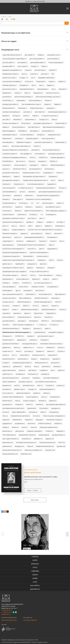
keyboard (36, 279)
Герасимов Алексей (27, 89)
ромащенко (32, 264)
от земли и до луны (26, 188)
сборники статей (38, 287)
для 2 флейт (30, 55)
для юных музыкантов (11, 378)
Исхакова (33, 214)
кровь (48, 328)
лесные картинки (19, 127)
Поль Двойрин (26, 154)
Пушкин (55, 306)
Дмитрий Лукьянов (49, 309)
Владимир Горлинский (46, 78)
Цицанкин (51, 108)
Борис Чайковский (19, 412)
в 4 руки (6, 363)
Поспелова (23, 203)
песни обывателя (45, 294)
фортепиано (8, 442)
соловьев (19, 404)
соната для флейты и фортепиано (15, 59)
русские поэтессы (53, 93)
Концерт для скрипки (10, 123)
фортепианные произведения (54, 127)
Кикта (33, 275)
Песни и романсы (35, 100)
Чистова (36, 416)
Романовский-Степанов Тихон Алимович (31, 245)
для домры (34, 131)
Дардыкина (7, 423)
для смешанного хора (46, 336)
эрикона (51, 351)
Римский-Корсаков (9, 85)
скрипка (15, 427)
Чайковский (17, 420)
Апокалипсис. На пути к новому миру (39, 199)
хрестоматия (40, 112)
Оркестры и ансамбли (33, 450)
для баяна (36, 150)
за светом (29, 81)
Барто (27, 93)
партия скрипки (32, 397)
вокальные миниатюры (11, 328)
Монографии (8, 290)
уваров (30, 268)
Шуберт (62, 81)
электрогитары (8, 214)
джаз (61, 180)
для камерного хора (53, 207)
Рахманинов (55, 397)
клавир (6, 427)
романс (45, 306)
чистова (6, 306)
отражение (22, 214)
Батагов (20, 241)
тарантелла (38, 313)
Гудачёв (19, 207)
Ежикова (39, 404)
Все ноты (35, 500)
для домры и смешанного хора (14, 218)
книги (35, 560)
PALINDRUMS (8, 161)
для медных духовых (56, 154)
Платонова (44, 408)
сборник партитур (37, 108)
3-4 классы (54, 325)
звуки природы (8, 245)
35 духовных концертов (11, 256)
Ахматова (63, 89)
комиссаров (53, 355)
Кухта (24, 74)
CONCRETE (43, 157)
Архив (35, 578)
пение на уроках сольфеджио (23, 325)
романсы (61, 385)
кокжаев (32, 192)
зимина (47, 393)
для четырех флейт (37, 59)
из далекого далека (10, 154)
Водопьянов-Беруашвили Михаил (15, 252)
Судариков (52, 184)
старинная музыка (24, 317)
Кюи (34, 85)
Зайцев (6, 127)
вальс (40, 385)
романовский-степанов (27, 435)
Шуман (52, 81)
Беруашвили (52, 249)
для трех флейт (9, 62)
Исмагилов (29, 195)
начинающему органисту (57, 112)
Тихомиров (20, 374)
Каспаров (41, 135)
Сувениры (35, 571)
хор (54, 89)
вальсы (22, 370)
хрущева (6, 366)
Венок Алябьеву (25, 298)
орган (17, 385)
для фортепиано (58, 435)
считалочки (7, 211)
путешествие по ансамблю (12, 81)
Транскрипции (43, 89)
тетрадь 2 (32, 389)
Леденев (29, 420)
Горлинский (41, 81)
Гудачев (39, 207)
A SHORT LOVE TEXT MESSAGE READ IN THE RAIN (45, 230)
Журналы (35, 564)
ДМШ (43, 412)
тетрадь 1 (24, 78)
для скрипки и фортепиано (56, 404)
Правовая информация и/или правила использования (17, 640)
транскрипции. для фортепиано (34, 176)
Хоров (44, 66)
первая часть (28, 347)
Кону (36, 366)
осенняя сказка (42, 256)
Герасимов (53, 176)
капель (44, 165)
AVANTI (29, 404)
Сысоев (28, 70)
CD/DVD (35, 575)
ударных (24, 233)
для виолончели (9, 359)
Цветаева (32, 370)
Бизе (18, 401)
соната (34, 427)
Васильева (22, 108)
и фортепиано (30, 119)
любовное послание (10, 233)
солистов (34, 74)
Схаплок (37, 146)
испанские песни (39, 355)
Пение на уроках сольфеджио (54, 416)
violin (51, 260)
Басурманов (20, 423)
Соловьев (50, 385)
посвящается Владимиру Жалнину (15, 157)
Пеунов (32, 161)
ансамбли (45, 374)
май (30, 226)
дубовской (17, 366)
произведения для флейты (34, 237)
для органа (7, 97)
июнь (22, 226)
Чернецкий (21, 100)
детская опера (40, 70)
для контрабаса (8, 317)
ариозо (27, 313)
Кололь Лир (24, 287)
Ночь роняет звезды (10, 275)
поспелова (7, 165)
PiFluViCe (53, 161)
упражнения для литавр (30, 309)
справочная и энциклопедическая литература (18, 260)
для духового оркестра (11, 173)
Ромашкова (60, 226)
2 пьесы (63, 309)
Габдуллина (51, 313)
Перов (6, 146)
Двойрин (38, 439)
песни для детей (9, 188)
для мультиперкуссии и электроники (15, 150)
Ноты (35, 567)
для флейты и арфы (56, 332)
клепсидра (34, 165)
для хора (45, 74)
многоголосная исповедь (24, 97)
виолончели (7, 401)
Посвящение (52, 237)
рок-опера (29, 351)
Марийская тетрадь (24, 142)
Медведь (27, 328)
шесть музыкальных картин (13, 294)
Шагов (26, 116)
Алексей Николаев (41, 298)
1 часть (40, 347)
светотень (32, 218)
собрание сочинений (35, 431)
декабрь (30, 222)
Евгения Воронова (9, 620)
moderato (33, 340)
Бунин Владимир (9, 131)
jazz (53, 180)
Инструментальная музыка (26, 442)
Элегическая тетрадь (54, 420)
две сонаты (21, 161)
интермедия (51, 214)
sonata (60, 260)
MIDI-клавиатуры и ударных (56, 211)
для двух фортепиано (11, 104)
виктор (17, 347)
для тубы (6, 119)
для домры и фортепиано (43, 123)
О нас (35, 582)
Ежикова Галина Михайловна (13, 397)
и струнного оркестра (50, 116)
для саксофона (37, 233)
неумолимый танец (10, 135)
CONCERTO (27, 283)
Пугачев (61, 351)
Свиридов (60, 431)
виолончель (7, 431)
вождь (34, 359)
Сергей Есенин (8, 340)
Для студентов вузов (11, 439)
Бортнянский (28, 256)
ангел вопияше (57, 321)
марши (6, 309)
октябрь (50, 222)
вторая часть (8, 351)
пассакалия (28, 290)
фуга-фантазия (34, 127)
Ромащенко (7, 336)
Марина (58, 104)
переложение (61, 142)
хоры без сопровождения (39, 252)
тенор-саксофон (20, 165)
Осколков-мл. (33, 374)
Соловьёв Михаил (9, 203)
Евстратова (26, 123)
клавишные (31, 241)
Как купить (35, 586)
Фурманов (51, 347)
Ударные (49, 439)
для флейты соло (54, 55)
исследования (53, 287)
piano (42, 249)
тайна (51, 245)
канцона (6, 169)
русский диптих (48, 131)
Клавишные (26, 454)
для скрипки (22, 62)
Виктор (61, 347)
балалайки (23, 131)
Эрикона (53, 401)
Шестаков (7, 195)
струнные (43, 241)
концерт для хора (9, 298)
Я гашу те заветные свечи (39, 271)
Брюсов (38, 317)
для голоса (40, 290)
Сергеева (6, 313)
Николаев (55, 298)
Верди (17, 176)
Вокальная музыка (10, 454)
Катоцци (16, 116)
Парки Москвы (61, 123)
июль (14, 226)
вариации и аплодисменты (12, 70)
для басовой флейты (47, 389)
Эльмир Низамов (18, 230)
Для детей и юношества (12, 450)
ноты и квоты (8, 393)
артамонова (49, 169)
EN (14, 19)
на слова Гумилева (27, 135)
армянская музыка (24, 302)
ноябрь (40, 222)
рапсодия (22, 321)
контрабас (7, 389)
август (5, 226)
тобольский (24, 355)
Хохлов (6, 412)
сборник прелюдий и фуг (43, 302)
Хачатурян (33, 412)
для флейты (7, 404)
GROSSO (45, 321)
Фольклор (26, 439)
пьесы (25, 427)
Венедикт (42, 161)
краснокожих (23, 359)
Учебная (6, 283)
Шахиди (51, 268)
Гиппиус (18, 93)
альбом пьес (7, 374)
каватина (17, 313)
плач (62, 241)
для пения (46, 366)
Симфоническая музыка (45, 446)
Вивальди (7, 176)
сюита (44, 397)
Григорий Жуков (30, 620)
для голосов (7, 207)
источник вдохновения (36, 184)
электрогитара (48, 203)
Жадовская (7, 93)
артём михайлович (9, 192)
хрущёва (56, 359)
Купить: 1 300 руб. (33, 490)
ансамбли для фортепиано (22, 363)
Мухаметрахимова (57, 165)
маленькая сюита (41, 363)
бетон (33, 157)
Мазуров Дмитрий (58, 157)
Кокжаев (57, 366)
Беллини (42, 401)
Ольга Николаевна (46, 275)
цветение (58, 233)
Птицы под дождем (56, 62)
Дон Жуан (28, 112)
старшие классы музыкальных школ (35, 180)
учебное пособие (45, 423)
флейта (61, 370)
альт (14, 355)
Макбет (26, 306)
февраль (49, 226)
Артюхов (31, 423)
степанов (49, 431)
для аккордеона (35, 169)
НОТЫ (36, 306)
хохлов (6, 355)
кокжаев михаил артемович (46, 188)
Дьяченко (38, 328)
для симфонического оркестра (13, 408)
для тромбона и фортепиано (46, 382)
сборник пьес (19, 184)
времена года (19, 389)
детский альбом (9, 321)
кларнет (60, 203)
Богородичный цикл (30, 344)
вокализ (29, 207)
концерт (35, 66)
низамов (31, 336)
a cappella (44, 370)
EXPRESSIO (20, 336)
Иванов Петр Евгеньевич (34, 211)
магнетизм (7, 237)
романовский (44, 435)
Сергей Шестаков (20, 169)
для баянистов (28, 385)
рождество (45, 359)
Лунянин (53, 70)
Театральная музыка (47, 442)
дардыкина (22, 340)
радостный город (9, 370)
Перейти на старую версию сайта (35, 1)
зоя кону (63, 188)
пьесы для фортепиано (51, 150)
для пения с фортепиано (43, 142)
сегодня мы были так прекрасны (48, 195)
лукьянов (18, 195)
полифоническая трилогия (20, 416)
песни (19, 351)
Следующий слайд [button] (67, 534)
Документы (35, 589)
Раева (48, 233)
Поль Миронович (9, 435)
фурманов (7, 347)
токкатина (19, 138)
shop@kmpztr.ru (6, 614)
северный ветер (54, 135)
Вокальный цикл (9, 108)
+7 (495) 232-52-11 (7, 610)
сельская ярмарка (9, 287)
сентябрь (61, 222)
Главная (35, 557)
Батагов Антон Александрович (13, 249)
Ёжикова (58, 423)
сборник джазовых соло (31, 173)
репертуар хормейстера (49, 427)
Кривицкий (20, 264)
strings (46, 279)
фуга (18, 290)
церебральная (40, 332)
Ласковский (34, 321)
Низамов (36, 378)
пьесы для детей (48, 138)
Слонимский (54, 412)
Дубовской (32, 408)
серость (18, 237)
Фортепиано (31, 294)
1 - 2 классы (42, 325)
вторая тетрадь (29, 401)
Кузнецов (7, 184)
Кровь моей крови (32, 472)
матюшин (40, 268)
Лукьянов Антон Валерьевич (13, 222)
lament (24, 275)
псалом (53, 241)
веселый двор (8, 142)
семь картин (18, 199)
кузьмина (40, 351)
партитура (19, 431)
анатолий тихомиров (51, 378)
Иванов (18, 211)
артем (22, 192)
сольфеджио (48, 173)
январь (6, 230)
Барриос (51, 85)
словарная (42, 260)
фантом (43, 264)
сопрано (48, 104)
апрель (39, 226)
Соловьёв (44, 340)
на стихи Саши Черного (43, 283)
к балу (59, 275)
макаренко (7, 385)
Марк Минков (60, 294)
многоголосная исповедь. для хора (48, 97)
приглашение (8, 279)
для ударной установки (11, 180)
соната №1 (32, 249)
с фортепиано (8, 241)
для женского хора (10, 89)
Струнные (50, 450)
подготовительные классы (12, 55)
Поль (5, 416)
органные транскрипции (11, 112)
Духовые (61, 446)
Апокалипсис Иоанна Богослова (51, 344)
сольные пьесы (8, 302)
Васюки (48, 100)
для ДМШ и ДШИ (25, 382)
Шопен (60, 173)
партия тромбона (9, 382)
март (42, 218)
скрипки (6, 420)
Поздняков (24, 85)
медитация (7, 138)
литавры (16, 306)
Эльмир (41, 55)
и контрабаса (40, 154)
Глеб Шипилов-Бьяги (31, 470)
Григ (41, 85)
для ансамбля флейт (38, 62)
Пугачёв (6, 325)
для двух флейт (9, 66)
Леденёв (39, 420)
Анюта (58, 302)
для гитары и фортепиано (21, 146)
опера (54, 119)
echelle (16, 283)
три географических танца (31, 104)
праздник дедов (32, 138)
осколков (26, 378)
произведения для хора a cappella (15, 271)
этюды (15, 309)
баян (30, 446)
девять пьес (7, 264)
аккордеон (56, 408)
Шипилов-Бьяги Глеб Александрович (17, 332)
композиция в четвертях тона (13, 268)
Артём (28, 366)
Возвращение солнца (11, 74)
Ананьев (6, 199)
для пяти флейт (53, 59)
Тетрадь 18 (44, 119)
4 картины (48, 317)
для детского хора (9, 78)
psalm (55, 279)
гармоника (7, 446)
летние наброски (23, 279)
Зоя (53, 370)
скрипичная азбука (23, 393)
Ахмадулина (38, 93)
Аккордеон (20, 446)
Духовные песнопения (11, 344)
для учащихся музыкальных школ (50, 192)
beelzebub (18, 119)
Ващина (6, 116)
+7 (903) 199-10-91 (7, 612)
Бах (33, 78)
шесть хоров (23, 66)
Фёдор (36, 116)
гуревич (37, 393)
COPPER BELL (8, 100)
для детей (55, 363)
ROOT (62, 442)
